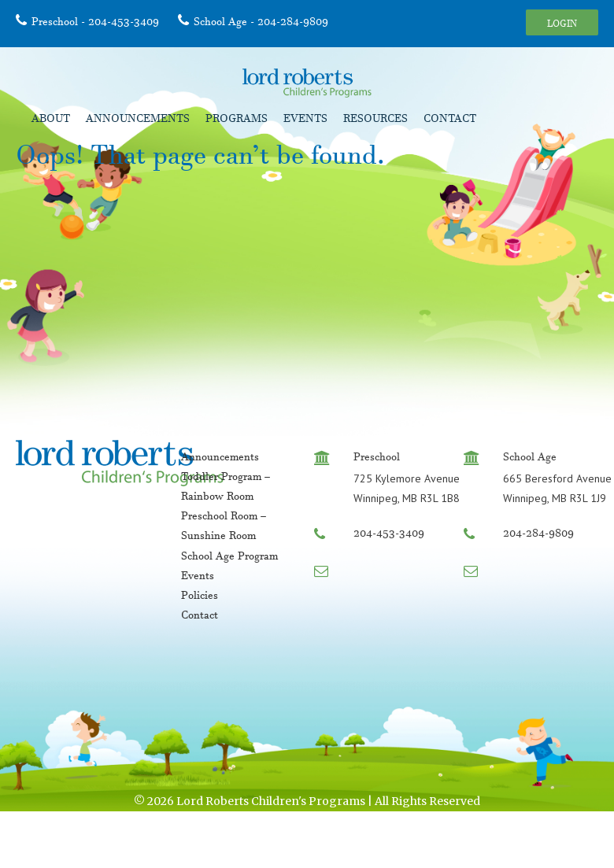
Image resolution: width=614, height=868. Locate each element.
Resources (375, 120)
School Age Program (229, 558)
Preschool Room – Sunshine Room (224, 528)
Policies (200, 597)
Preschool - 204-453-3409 (95, 24)
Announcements (138, 120)
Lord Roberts (307, 83)
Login (562, 25)
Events (305, 120)
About (51, 120)
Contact (450, 120)
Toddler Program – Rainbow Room (226, 488)
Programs (237, 120)
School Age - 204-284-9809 (261, 24)
